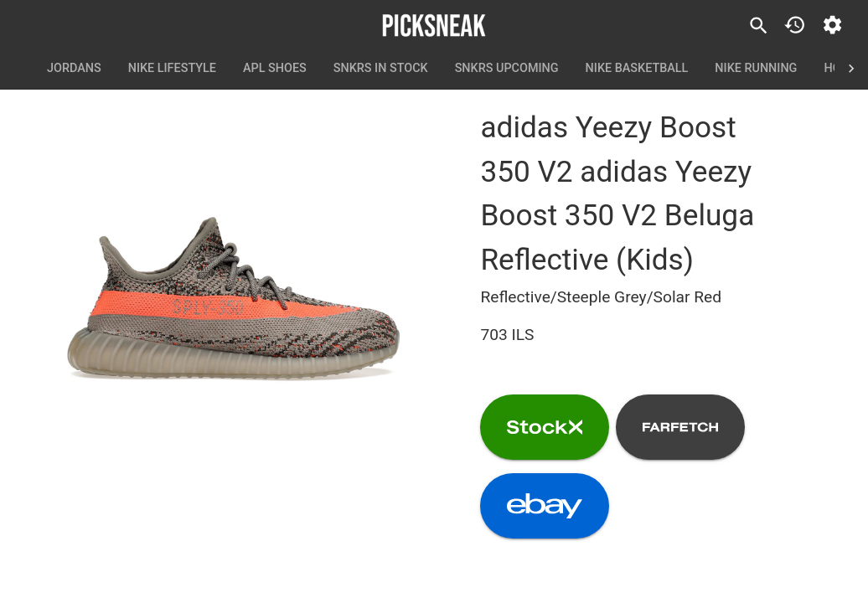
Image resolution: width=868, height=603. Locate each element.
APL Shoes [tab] (275, 69)
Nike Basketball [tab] (637, 69)
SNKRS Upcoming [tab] (507, 69)
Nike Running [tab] (756, 69)
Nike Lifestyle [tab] (172, 69)
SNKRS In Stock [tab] (381, 69)
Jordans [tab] (74, 69)
